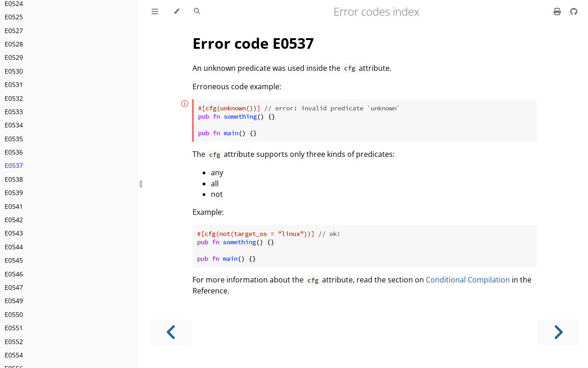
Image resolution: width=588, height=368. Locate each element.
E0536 (14, 152)
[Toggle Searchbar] (197, 11)
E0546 (14, 274)
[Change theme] (176, 11)
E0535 (14, 139)
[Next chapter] (558, 332)
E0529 (14, 57)
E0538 (14, 179)
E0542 (14, 220)
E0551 (14, 328)
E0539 (14, 193)
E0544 (14, 247)
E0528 (14, 44)
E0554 (14, 355)
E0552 (14, 342)
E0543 (14, 233)
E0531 (14, 84)
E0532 (14, 98)
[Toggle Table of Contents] (155, 11)
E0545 (14, 260)
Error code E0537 (253, 43)
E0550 (14, 314)
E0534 (14, 125)
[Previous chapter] (171, 332)
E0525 (14, 17)
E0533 (14, 112)
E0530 (14, 71)
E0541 (14, 206)
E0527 (14, 31)
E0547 (14, 287)
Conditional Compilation (468, 280)
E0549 (14, 301)
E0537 (14, 165)
